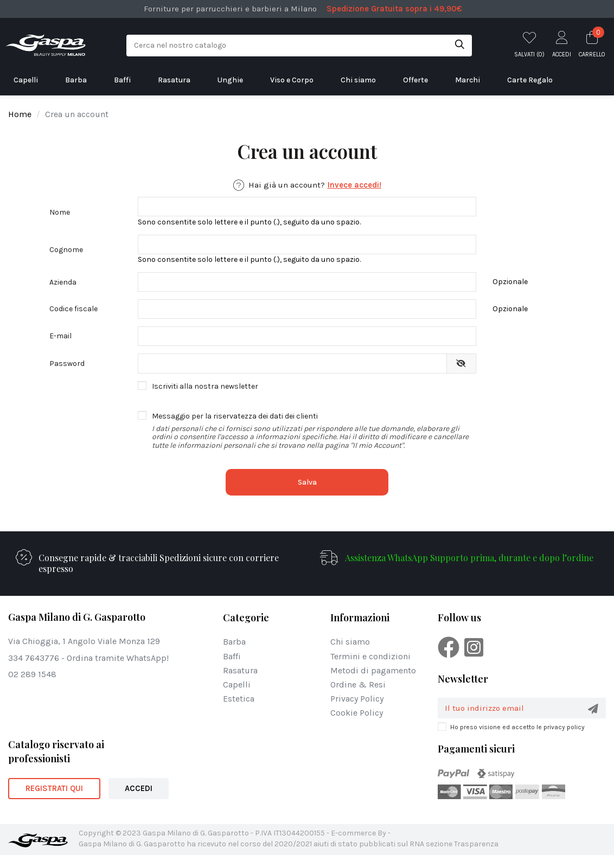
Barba (234, 654)
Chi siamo (350, 654)
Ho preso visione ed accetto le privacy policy (517, 740)
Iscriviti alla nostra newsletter (205, 398)
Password (67, 375)
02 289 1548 (32, 687)
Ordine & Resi (358, 697)
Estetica (239, 711)
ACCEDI (139, 801)
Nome (60, 213)
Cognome (66, 253)
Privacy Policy (357, 711)
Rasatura (240, 682)
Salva (307, 495)
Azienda (63, 288)
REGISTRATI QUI (54, 801)
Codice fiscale (73, 316)
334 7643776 (34, 670)
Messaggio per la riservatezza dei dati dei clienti (314, 443)
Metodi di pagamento (373, 682)
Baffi (232, 668)
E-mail (60, 346)
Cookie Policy (357, 725)
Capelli (237, 697)
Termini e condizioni (370, 668)
